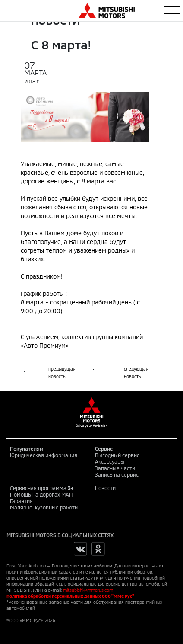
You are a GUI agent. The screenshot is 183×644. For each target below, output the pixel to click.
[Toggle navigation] (172, 10)
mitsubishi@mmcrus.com (88, 590)
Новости (105, 488)
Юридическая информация (44, 455)
